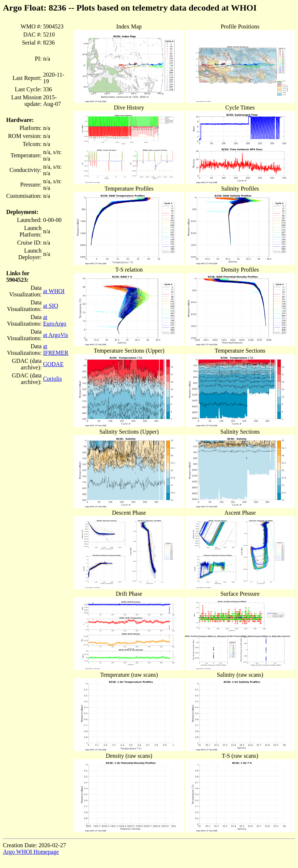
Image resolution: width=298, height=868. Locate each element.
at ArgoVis (56, 335)
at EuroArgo (55, 320)
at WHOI (54, 291)
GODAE (53, 364)
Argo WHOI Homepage (31, 852)
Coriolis (53, 379)
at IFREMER (56, 349)
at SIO (51, 306)
